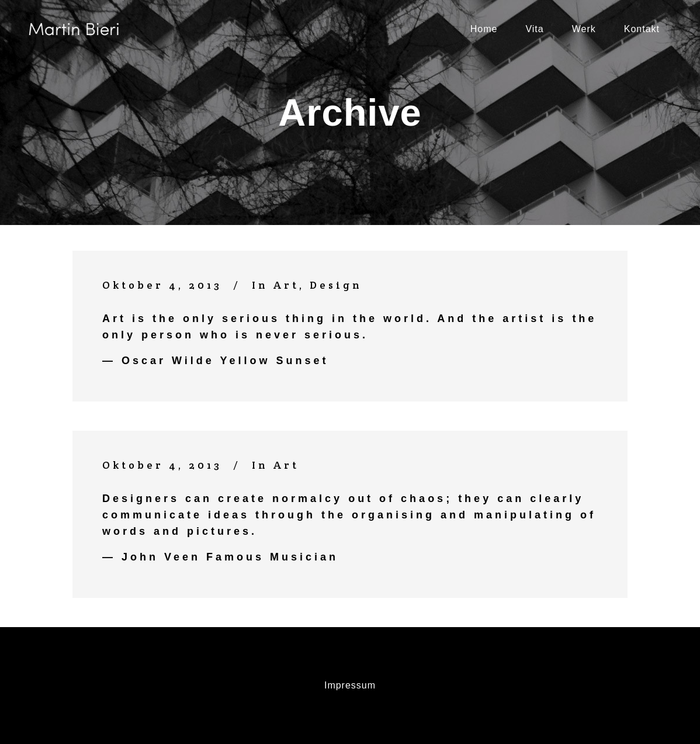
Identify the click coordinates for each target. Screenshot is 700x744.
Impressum (350, 685)
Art (286, 285)
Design (336, 285)
